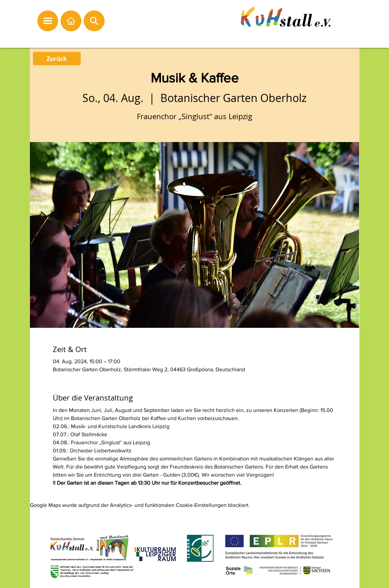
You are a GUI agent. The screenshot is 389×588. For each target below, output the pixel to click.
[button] (48, 21)
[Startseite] (71, 21)
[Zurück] (57, 59)
